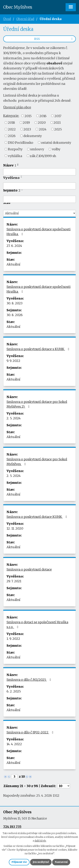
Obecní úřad (25, 19)
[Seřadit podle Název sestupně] (18, 165)
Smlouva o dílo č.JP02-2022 (31, 732)
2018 (11, 123)
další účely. (40, 841)
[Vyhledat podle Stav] (39, 213)
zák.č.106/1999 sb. (43, 156)
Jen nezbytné (41, 862)
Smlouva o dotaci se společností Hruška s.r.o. (37, 625)
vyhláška (15, 156)
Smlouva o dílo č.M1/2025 (30, 680)
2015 (28, 116)
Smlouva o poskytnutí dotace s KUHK (39, 349)
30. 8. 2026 (15, 315)
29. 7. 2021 (14, 581)
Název (10, 165)
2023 (27, 129)
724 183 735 (12, 827)
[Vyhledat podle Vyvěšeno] (39, 186)
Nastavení (61, 862)
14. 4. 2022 (14, 744)
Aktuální (13, 264)
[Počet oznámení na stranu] (64, 786)
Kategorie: (11, 116)
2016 (43, 116)
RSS (54, 39)
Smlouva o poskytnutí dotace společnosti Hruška (39, 232)
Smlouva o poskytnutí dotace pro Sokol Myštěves (37, 462)
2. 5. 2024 (14, 418)
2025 (58, 129)
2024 (43, 129)
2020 (42, 123)
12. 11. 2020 (15, 528)
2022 (12, 129)
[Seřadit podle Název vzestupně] (18, 164)
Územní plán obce (17, 107)
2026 (12, 136)
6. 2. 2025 (14, 691)
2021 (57, 123)
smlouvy (37, 149)
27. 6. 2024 (14, 246)
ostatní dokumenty (56, 142)
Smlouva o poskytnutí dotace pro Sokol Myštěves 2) (37, 404)
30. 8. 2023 (14, 303)
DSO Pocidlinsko (21, 142)
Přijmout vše (19, 862)
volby (56, 149)
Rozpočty (15, 149)
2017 (58, 116)
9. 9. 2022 (13, 361)
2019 (26, 123)
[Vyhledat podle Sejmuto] (39, 199)
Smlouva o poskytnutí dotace (29, 569)
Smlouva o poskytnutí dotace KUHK (37, 517)
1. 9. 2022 (13, 639)
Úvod (7, 19)
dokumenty (33, 136)
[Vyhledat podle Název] (39, 172)
